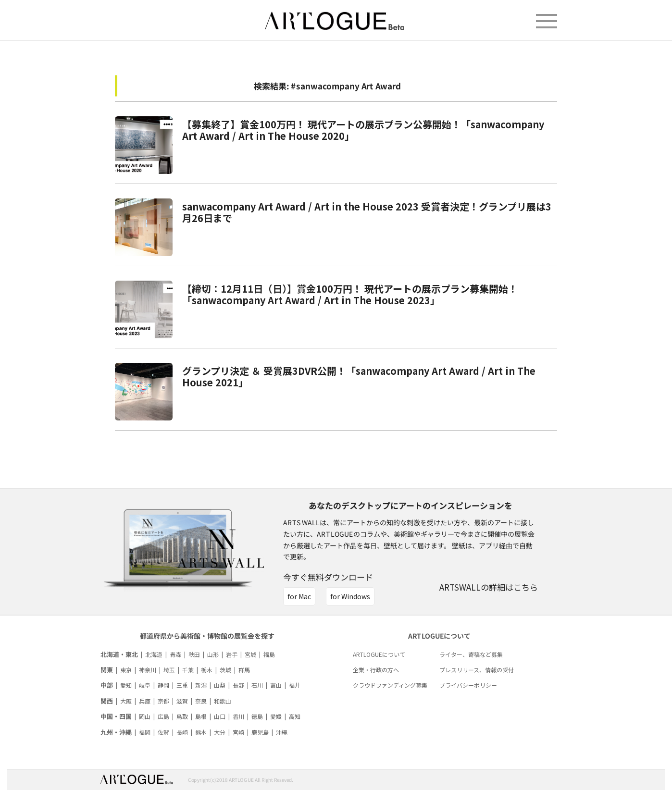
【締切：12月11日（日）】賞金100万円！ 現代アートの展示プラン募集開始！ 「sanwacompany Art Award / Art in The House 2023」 (350, 294)
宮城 (250, 654)
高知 (295, 716)
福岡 (145, 732)
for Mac (299, 596)
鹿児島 (260, 732)
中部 (107, 685)
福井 (295, 685)
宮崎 (238, 732)
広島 (163, 716)
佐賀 (163, 732)
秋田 (194, 654)
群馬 (244, 670)
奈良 (201, 701)
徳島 (257, 716)
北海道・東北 (119, 654)
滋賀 (182, 701)
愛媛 (276, 716)
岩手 (232, 654)
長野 (238, 685)
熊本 (201, 732)
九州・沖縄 (116, 732)
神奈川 (148, 670)
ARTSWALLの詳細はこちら (489, 587)
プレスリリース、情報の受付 (477, 670)
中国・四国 (116, 716)
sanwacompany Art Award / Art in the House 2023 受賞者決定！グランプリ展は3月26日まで (367, 212)
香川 (238, 716)
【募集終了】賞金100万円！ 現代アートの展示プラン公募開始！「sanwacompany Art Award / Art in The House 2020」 (363, 130)
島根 (201, 716)
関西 (107, 701)
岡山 (145, 716)
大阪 (126, 701)
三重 (182, 685)
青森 (175, 654)
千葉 (188, 670)
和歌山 (223, 701)
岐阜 (145, 685)
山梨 (220, 685)
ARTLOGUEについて (379, 654)
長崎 (182, 732)
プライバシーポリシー (468, 685)
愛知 (126, 685)
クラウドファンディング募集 (390, 685)
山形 (213, 654)
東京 (126, 670)
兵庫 (145, 701)
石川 (257, 685)
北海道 (154, 654)
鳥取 (182, 716)
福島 (269, 654)
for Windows (350, 596)
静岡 (163, 685)
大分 (220, 732)
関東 (107, 670)
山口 (220, 716)
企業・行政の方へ (376, 670)
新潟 (201, 685)
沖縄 (282, 732)
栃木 (207, 670)
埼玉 (169, 670)
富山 (276, 685)
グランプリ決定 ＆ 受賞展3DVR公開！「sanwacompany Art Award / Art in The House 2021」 (359, 376)
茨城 (225, 670)
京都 (163, 701)
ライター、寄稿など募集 (471, 654)
